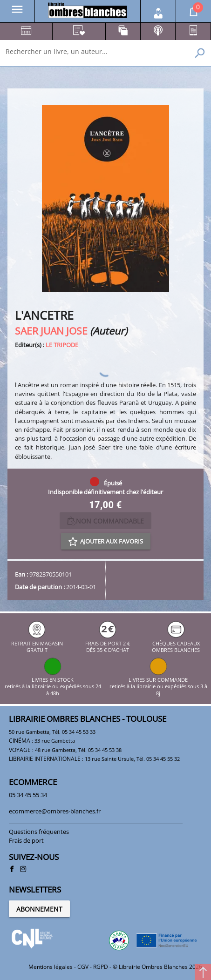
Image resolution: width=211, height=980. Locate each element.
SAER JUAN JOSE (51, 331)
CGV (83, 967)
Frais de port (26, 840)
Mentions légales (51, 967)
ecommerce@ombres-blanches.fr (55, 811)
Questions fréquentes (39, 832)
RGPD (101, 967)
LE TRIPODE (62, 345)
